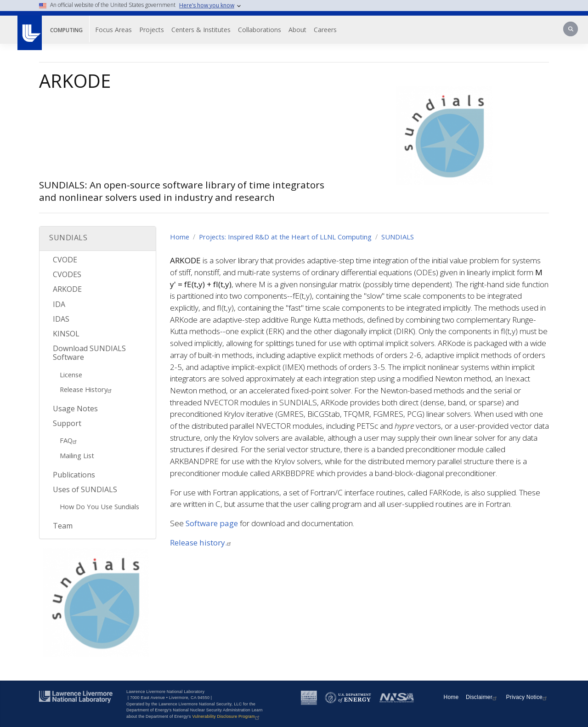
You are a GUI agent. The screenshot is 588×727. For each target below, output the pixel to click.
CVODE (65, 260)
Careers (325, 30)
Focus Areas (113, 30)
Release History (87, 389)
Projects (152, 30)
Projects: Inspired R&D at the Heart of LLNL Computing (285, 237)
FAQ (69, 440)
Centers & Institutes (201, 30)
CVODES (67, 274)
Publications (74, 475)
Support (67, 423)
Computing (66, 30)
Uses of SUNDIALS (85, 489)
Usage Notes (75, 409)
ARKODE (67, 289)
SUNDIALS (398, 237)
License (71, 375)
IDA (59, 304)
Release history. (202, 542)
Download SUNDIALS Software (89, 353)
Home (180, 237)
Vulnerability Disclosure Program (227, 716)
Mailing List (77, 455)
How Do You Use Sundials (99, 506)
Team (63, 526)
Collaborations (260, 30)
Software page (212, 523)
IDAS (61, 319)
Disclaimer (482, 697)
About (297, 30)
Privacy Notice (528, 697)
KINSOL (66, 334)
